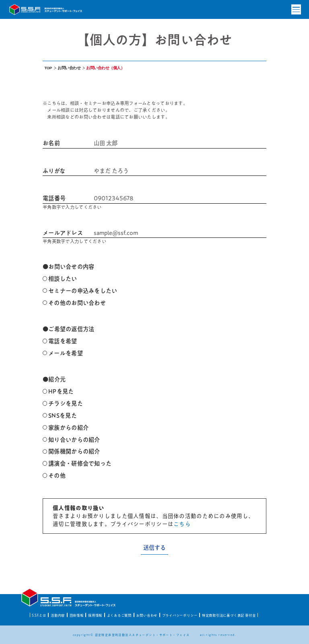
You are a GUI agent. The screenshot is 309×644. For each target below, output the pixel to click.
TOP (48, 68)
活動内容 (58, 615)
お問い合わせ (69, 68)
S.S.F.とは (39, 615)
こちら (182, 524)
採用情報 (95, 615)
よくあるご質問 (119, 615)
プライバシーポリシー (180, 615)
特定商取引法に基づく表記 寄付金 (229, 615)
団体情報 (77, 615)
